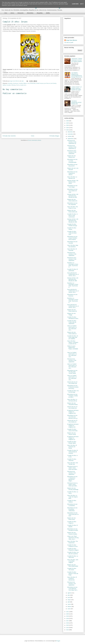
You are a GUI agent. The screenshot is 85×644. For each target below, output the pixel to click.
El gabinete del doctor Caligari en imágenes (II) (73, 426)
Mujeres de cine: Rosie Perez (72, 519)
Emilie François (40, 83)
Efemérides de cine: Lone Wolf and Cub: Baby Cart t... (73, 589)
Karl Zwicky (54, 83)
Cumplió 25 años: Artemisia (72, 460)
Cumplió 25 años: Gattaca (72, 501)
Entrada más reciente (9, 136)
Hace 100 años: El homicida (72, 250)
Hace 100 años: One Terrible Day (73, 463)
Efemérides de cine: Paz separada (72, 204)
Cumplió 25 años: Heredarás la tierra (73, 318)
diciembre (70, 132)
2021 (68, 612)
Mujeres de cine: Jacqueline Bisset (72, 404)
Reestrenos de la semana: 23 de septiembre (72, 259)
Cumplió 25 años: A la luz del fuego (73, 391)
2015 (68, 625)
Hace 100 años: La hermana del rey (72, 400)
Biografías (40, 13)
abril (69, 602)
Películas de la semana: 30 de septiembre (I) (72, 147)
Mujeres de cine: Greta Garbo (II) (72, 310)
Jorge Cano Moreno (72, 40)
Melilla (48, 13)
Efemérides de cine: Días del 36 (72, 165)
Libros (12, 13)
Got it (82, 4)
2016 (68, 623)
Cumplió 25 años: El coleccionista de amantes (73, 452)
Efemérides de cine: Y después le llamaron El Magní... (72, 479)
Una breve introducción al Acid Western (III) (76, 102)
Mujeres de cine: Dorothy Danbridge (73, 489)
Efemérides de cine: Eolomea (72, 295)
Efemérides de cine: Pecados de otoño (73, 530)
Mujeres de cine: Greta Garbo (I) (72, 333)
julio (69, 595)
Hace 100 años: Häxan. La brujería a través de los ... (73, 342)
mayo (69, 600)
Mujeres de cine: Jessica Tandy (72, 434)
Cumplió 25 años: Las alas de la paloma (73, 553)
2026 (68, 121)
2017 (68, 621)
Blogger (58, 641)
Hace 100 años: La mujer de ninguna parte (72, 497)
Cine (6, 13)
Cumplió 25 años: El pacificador (73, 270)
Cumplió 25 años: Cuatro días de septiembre (72, 322)
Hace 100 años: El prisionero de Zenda (72, 447)
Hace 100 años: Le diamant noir (72, 178)
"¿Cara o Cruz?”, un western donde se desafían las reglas (76, 88)
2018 (68, 618)
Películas (14, 85)
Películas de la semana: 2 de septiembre (71, 584)
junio (69, 597)
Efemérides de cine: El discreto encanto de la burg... (73, 387)
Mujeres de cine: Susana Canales (72, 533)
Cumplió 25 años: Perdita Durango (72, 225)
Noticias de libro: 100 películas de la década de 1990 (73, 221)
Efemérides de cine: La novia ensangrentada (72, 161)
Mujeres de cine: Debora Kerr (72, 156)
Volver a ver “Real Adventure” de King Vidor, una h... (73, 538)
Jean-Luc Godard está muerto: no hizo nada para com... (72, 328)
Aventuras (16, 83)
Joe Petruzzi (47, 83)
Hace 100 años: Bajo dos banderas (73, 246)
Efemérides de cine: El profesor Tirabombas (72, 509)
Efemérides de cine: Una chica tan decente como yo (72, 417)
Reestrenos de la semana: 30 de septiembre (72, 152)
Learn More (75, 4)
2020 (68, 614)
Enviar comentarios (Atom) (34, 140)
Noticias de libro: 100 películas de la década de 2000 (73, 196)
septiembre (71, 139)
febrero (70, 607)
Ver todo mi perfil (69, 42)
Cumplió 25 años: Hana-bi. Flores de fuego (73, 574)
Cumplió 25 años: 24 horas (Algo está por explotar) (73, 337)
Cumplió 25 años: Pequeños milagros (73, 549)
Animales (10, 83)
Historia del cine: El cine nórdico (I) (72, 421)
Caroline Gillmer (23, 83)
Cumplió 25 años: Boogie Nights (72, 442)
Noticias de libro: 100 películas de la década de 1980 (73, 279)
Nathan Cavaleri (7, 85)
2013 (68, 630)
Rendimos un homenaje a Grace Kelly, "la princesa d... (73, 265)
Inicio (33, 136)
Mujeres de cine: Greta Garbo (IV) (72, 200)
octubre (70, 136)
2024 (68, 125)
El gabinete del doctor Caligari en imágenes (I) (73, 438)
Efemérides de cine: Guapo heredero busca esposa (72, 238)
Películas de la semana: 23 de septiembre (72, 254)
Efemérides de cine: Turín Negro (72, 186)
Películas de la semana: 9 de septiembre (71, 473)
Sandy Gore (23, 85)
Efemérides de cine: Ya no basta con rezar (72, 191)
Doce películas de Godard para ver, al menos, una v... (73, 274)
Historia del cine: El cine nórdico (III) (72, 383)
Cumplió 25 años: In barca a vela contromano (73, 215)
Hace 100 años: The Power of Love (73, 207)
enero (69, 609)
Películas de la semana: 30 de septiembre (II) (72, 142)
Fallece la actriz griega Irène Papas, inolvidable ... (73, 348)
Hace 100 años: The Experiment (73, 542)
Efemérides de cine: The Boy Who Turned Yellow (72, 372)
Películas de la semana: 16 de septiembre (72, 360)
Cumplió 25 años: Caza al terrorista (72, 430)
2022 (68, 130)
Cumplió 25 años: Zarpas (72, 229)
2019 (68, 616)
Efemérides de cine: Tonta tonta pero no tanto (73, 514)
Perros (18, 85)
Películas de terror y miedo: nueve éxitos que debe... (73, 468)
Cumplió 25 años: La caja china (73, 557)
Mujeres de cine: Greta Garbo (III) (72, 211)
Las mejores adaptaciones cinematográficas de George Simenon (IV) (77, 75)
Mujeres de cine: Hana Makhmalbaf (73, 565)
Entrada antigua (54, 136)
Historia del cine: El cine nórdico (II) (72, 407)
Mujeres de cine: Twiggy (72, 314)
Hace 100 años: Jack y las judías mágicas (73, 561)
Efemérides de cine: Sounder (72, 242)
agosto (69, 593)
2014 (68, 628)
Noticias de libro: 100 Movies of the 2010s (73, 182)
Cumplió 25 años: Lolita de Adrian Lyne (72, 233)
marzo (69, 604)
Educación (21, 13)
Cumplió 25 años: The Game (72, 569)
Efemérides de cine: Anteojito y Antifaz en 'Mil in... (73, 396)
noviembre (70, 134)
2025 (68, 123)
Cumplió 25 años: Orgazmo (72, 522)
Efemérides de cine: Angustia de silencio (72, 173)
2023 (68, 128)
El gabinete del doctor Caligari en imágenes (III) (73, 412)
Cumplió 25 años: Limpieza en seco (72, 546)
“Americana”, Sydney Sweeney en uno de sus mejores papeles (77, 60)
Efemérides (30, 13)
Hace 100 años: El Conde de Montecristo (72, 579)
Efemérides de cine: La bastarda (72, 505)
